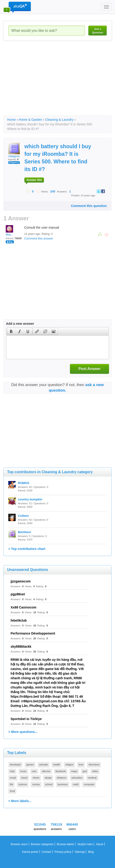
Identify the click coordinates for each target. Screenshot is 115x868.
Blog (91, 852)
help (12, 771)
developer (15, 765)
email (13, 778)
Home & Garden (30, 120)
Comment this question (89, 206)
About (99, 844)
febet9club (19, 620)
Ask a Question (98, 31)
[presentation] (11, 331)
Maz (9, 231)
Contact (46, 852)
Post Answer (89, 369)
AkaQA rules (85, 844)
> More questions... (23, 732)
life (11, 784)
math (76, 784)
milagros (14, 150)
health (57, 765)
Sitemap (80, 852)
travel (24, 778)
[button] (11, 331)
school (49, 784)
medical (92, 778)
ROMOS (24, 483)
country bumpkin (30, 499)
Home (11, 120)
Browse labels (65, 844)
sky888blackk (21, 647)
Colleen (23, 516)
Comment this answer (39, 238)
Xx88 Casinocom (23, 607)
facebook (61, 771)
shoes (36, 778)
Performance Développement (33, 633)
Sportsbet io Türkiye (26, 719)
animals (43, 765)
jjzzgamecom (21, 581)
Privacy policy (63, 852)
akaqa (48, 778)
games (30, 765)
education (77, 778)
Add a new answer (20, 324)
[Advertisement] (59, 82)
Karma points (30, 852)
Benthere (24, 532)
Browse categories (42, 844)
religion (69, 765)
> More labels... (20, 801)
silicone (46, 771)
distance (62, 778)
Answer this (34, 180)
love (81, 765)
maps (74, 771)
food (12, 791)
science (23, 784)
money (36, 784)
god (85, 771)
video (95, 771)
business (63, 784)
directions (94, 765)
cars (34, 771)
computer (89, 784)
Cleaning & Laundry (59, 120)
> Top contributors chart (27, 549)
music (23, 771)
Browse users (19, 844)
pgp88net (18, 594)
